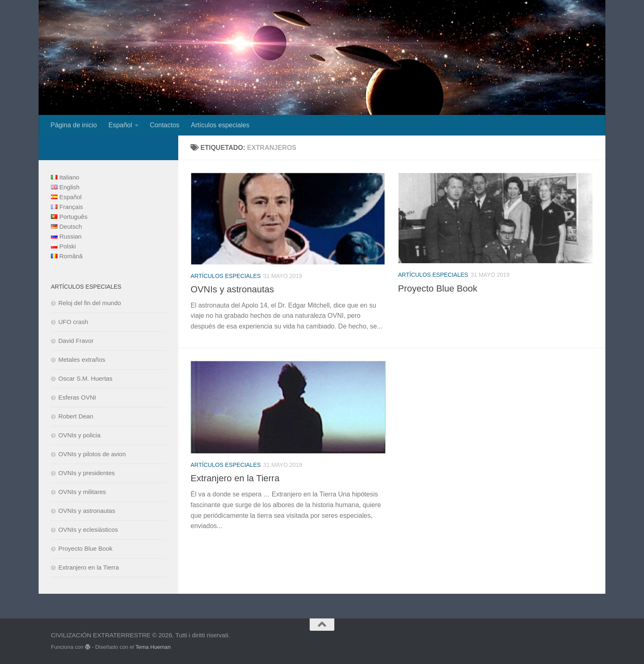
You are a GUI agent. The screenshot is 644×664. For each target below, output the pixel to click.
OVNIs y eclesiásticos (88, 530)
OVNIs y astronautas (232, 289)
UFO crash (73, 322)
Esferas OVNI (77, 397)
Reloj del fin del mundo (90, 303)
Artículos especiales (220, 125)
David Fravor (76, 341)
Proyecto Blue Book (438, 288)
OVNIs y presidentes (87, 473)
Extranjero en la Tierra (235, 478)
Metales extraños (82, 360)
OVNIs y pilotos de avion (92, 454)
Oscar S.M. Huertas (85, 378)
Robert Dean (76, 416)
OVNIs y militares (82, 492)
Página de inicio (74, 125)
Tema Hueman (153, 647)
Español (120, 125)
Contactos (165, 125)
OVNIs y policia (79, 435)
